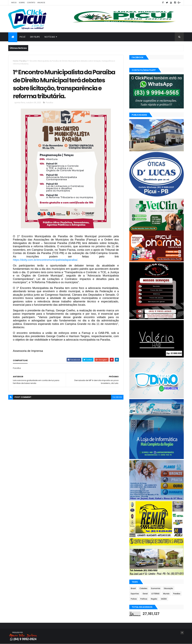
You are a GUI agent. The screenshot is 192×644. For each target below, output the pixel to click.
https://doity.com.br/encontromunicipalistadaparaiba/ (45, 260)
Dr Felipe (35, 37)
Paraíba (23, 61)
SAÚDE (164, 599)
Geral (145, 594)
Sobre (22, 3)
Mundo (166, 594)
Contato (31, 3)
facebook (117, 397)
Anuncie (41, 3)
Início (14, 3)
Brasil (133, 588)
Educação (168, 588)
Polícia (134, 599)
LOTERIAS (155, 594)
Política (144, 599)
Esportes (135, 594)
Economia (156, 588)
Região (154, 599)
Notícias (50, 37)
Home (16, 61)
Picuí (22, 37)
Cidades (143, 588)
